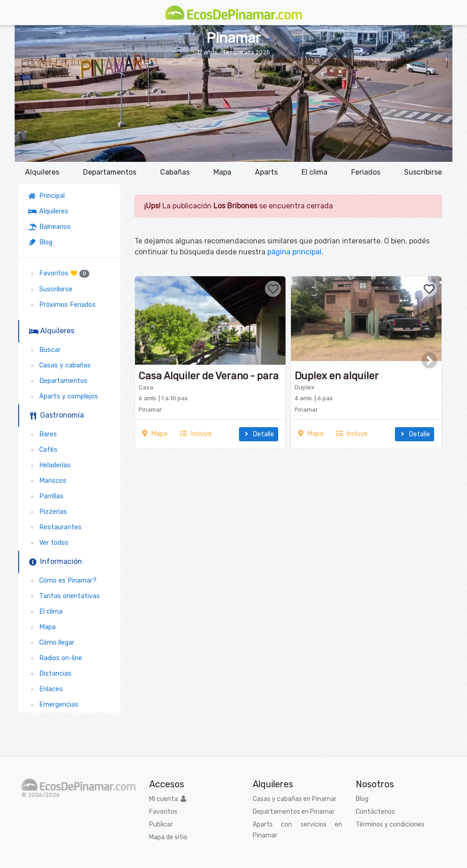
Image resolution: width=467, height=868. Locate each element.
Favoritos (59, 274)
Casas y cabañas (60, 365)
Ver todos (48, 543)
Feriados (366, 172)
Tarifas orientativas (64, 596)
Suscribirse (423, 172)
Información (56, 561)
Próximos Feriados (62, 305)
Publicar (161, 824)
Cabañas (175, 172)
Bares (43, 434)
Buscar (44, 350)
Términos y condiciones (390, 824)
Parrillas (46, 496)
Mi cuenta (168, 799)
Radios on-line (55, 658)
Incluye (196, 434)
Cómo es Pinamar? (62, 581)
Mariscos (47, 481)
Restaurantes (55, 527)
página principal (294, 252)
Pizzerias (48, 512)
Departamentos (110, 172)
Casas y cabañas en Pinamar (295, 799)
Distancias (50, 674)
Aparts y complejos (63, 396)
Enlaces (46, 689)
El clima (314, 172)
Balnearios (49, 227)
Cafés (43, 450)
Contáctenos (375, 812)
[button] (233, 155)
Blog (40, 242)
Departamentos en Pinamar (294, 812)
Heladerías (49, 465)
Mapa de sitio (168, 837)
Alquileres (42, 172)
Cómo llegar (51, 643)
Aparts (266, 172)
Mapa (222, 172)
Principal (48, 196)
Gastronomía (57, 415)
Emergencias (53, 705)
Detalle (259, 434)
